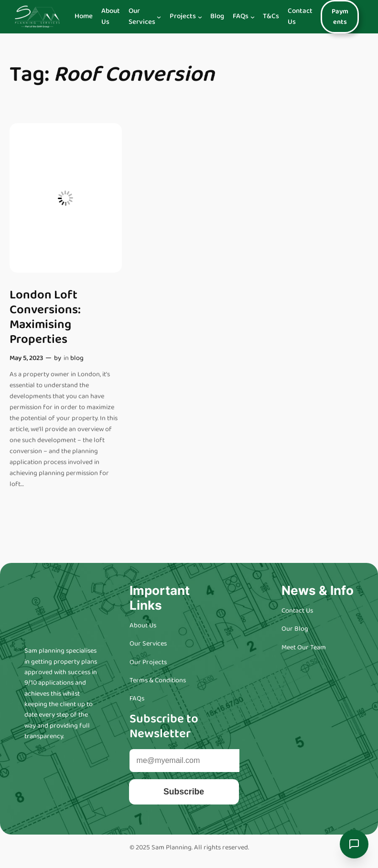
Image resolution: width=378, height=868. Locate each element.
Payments (340, 17)
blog (77, 358)
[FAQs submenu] (253, 16)
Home (84, 16)
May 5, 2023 (26, 358)
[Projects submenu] (200, 16)
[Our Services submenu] (159, 16)
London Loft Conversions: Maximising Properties (45, 318)
